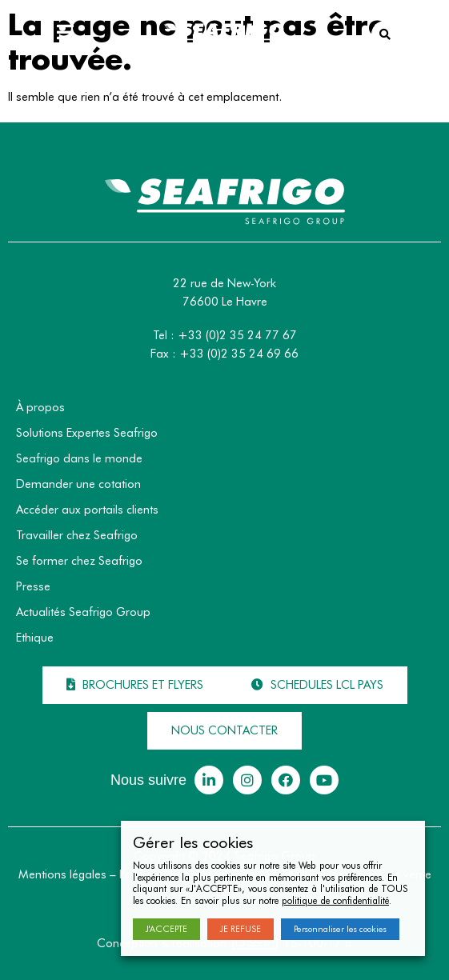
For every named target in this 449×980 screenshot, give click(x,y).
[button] (135, 685)
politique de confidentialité (335, 900)
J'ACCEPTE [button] (166, 929)
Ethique (35, 638)
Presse (33, 586)
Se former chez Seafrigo (79, 561)
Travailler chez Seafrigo (77, 535)
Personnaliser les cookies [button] (340, 929)
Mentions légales (62, 874)
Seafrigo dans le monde (79, 458)
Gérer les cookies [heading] (193, 842)
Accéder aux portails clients (87, 510)
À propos (40, 407)
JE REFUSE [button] (241, 929)
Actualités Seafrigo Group (83, 612)
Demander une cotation (78, 484)
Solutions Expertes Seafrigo (87, 433)
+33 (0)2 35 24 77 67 (237, 335)
